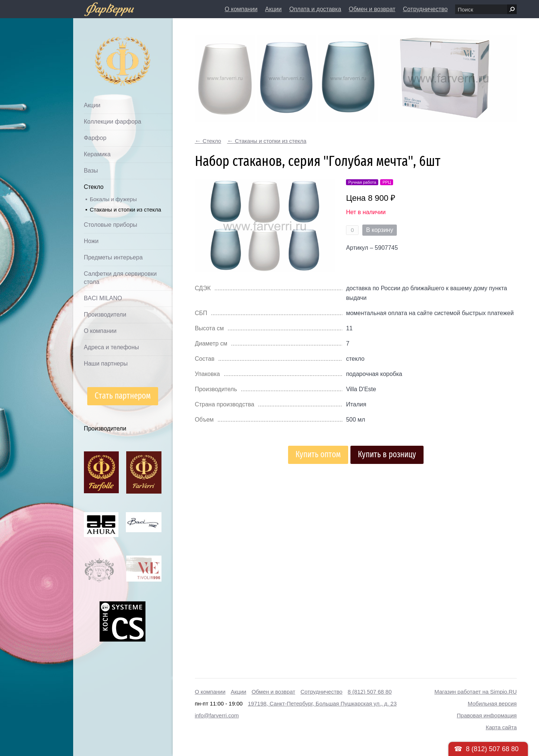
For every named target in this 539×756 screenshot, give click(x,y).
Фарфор (95, 138)
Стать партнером (123, 396)
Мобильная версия (492, 703)
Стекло (94, 187)
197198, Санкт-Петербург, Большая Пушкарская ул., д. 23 (322, 703)
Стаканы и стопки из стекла (125, 210)
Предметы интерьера (113, 257)
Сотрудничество (425, 9)
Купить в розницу (387, 454)
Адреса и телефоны (112, 347)
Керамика (97, 154)
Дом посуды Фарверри (108, 50)
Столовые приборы (111, 225)
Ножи (91, 241)
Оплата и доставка (315, 9)
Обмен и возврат (372, 9)
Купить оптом (318, 454)
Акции (273, 9)
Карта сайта (501, 727)
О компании (241, 9)
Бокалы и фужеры (113, 199)
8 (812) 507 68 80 (370, 692)
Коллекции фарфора (113, 122)
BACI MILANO (103, 298)
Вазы (91, 171)
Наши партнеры (106, 364)
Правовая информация (487, 715)
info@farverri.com (217, 715)
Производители (105, 315)
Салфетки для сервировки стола (120, 278)
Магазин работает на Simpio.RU (476, 692)
